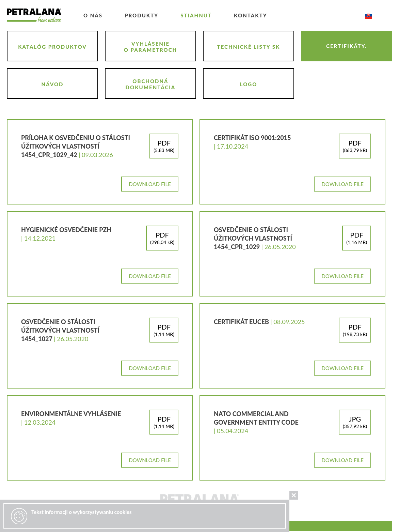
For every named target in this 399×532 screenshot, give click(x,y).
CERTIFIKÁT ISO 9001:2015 (252, 138)
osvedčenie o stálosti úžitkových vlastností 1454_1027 (60, 330)
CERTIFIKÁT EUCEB (242, 322)
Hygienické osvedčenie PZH (66, 230)
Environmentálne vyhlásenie (71, 414)
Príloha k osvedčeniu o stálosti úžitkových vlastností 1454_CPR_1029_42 (76, 146)
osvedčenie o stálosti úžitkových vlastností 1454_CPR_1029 (253, 238)
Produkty (141, 15)
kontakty (251, 15)
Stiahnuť (196, 15)
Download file (150, 184)
